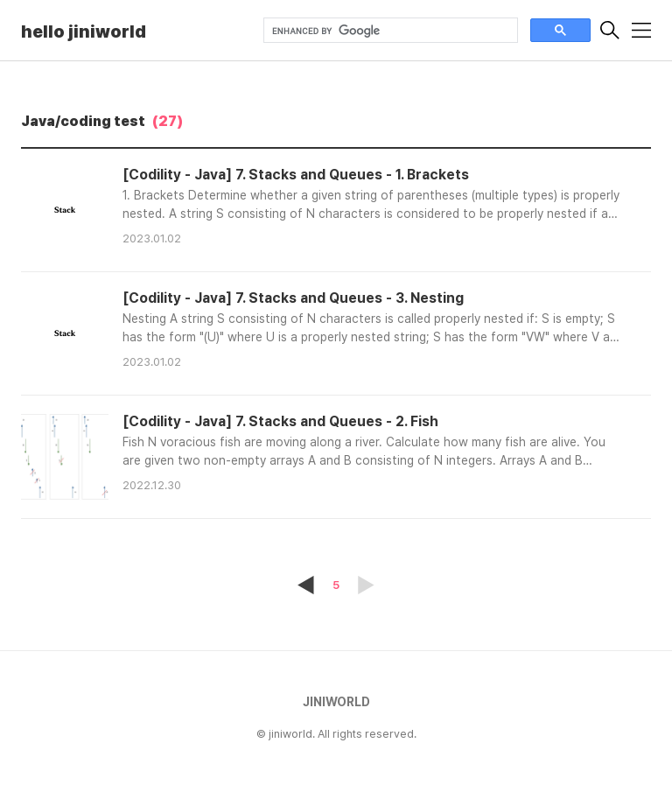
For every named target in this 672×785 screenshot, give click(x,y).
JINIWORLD (336, 702)
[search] (389, 31)
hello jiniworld (84, 32)
